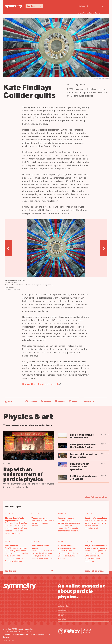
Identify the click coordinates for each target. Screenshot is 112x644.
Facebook (31, 401)
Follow (82, 6)
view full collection (96, 497)
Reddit (73, 401)
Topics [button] (35, 6)
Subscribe (63, 606)
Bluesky (46, 401)
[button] (8, 248)
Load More (11, 571)
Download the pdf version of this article (41, 384)
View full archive (94, 571)
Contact (62, 610)
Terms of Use (9, 641)
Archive (62, 619)
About (61, 615)
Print (10, 401)
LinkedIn (60, 401)
